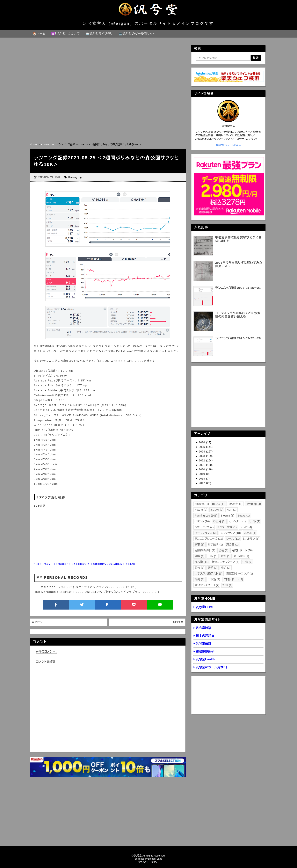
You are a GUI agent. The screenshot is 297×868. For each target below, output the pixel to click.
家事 (199, 545)
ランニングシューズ (209, 539)
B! (108, 605)
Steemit (228, 516)
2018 (202, 479)
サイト (255, 521)
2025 (202, 447)
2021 (202, 465)
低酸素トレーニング (239, 574)
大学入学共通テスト (209, 574)
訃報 (227, 585)
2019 (202, 474)
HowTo (201, 510)
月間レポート (242, 550)
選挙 (213, 568)
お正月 (219, 521)
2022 (202, 460)
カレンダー (237, 521)
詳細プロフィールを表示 (228, 145)
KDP (232, 510)
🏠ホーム (39, 34)
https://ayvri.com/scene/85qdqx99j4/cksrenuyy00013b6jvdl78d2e (85, 564)
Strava (244, 516)
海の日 (232, 545)
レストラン (251, 539)
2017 (202, 483)
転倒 (199, 579)
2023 (202, 456)
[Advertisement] (108, 113)
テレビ (246, 527)
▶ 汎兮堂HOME (204, 607)
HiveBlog (253, 504)
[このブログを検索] (223, 58)
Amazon (202, 504)
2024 (202, 452)
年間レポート (233, 579)
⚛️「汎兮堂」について (65, 34)
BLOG (219, 504)
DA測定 (236, 504)
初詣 (226, 556)
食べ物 (202, 562)
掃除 (226, 568)
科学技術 (215, 545)
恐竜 (223, 550)
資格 (199, 556)
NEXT (178, 622)
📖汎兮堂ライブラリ (99, 34)
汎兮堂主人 (228, 126)
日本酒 (214, 579)
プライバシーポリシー (149, 862)
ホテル (250, 533)
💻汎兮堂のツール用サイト (137, 34)
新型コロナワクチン (226, 562)
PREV (37, 622)
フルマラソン (230, 533)
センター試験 (227, 527)
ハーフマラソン (206, 533)
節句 (199, 568)
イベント (202, 521)
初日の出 (241, 556)
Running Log (75, 177)
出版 (213, 556)
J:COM (217, 510)
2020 (202, 469)
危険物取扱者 (205, 550)
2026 (202, 442)
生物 (247, 562)
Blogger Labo (155, 859)
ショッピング (204, 527)
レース (233, 539)
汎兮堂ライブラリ (207, 585)
